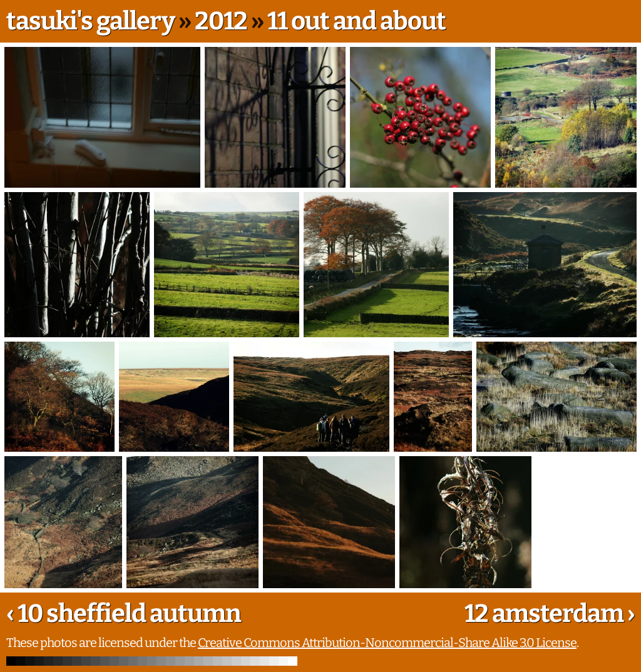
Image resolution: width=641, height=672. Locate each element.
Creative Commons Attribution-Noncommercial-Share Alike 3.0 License (387, 643)
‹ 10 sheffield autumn (124, 614)
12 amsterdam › (550, 614)
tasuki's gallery (90, 21)
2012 (221, 21)
